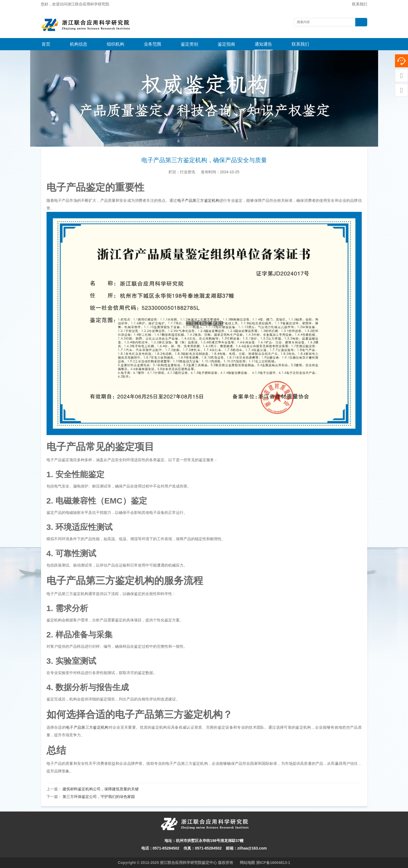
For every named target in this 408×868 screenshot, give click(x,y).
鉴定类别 (189, 44)
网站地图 (247, 863)
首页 (46, 44)
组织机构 (116, 44)
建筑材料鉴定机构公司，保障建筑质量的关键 (101, 789)
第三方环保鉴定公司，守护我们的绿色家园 (99, 797)
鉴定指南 (226, 44)
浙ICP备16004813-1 (273, 863)
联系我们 (360, 4)
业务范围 (152, 44)
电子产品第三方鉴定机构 (198, 200)
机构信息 (79, 44)
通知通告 (263, 44)
